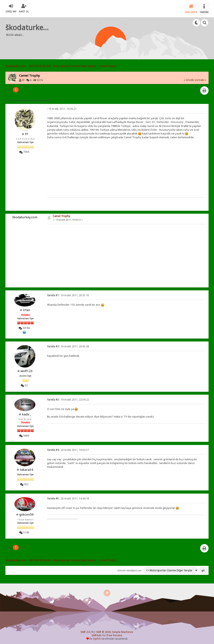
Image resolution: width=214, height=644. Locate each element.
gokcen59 (26, 513)
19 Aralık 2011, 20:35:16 (68, 294)
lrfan (27, 308)
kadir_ (27, 413)
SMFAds (97, 634)
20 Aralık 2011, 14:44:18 (68, 497)
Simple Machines (123, 630)
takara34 (27, 468)
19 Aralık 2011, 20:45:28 (68, 345)
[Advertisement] (86, 44)
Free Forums (114, 634)
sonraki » (200, 78)
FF (23, 78)
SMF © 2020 (103, 630)
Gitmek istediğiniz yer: (130, 569)
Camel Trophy (61, 214)
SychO (97, 637)
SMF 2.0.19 (87, 630)
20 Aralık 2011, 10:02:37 (68, 448)
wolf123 (27, 369)
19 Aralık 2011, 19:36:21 (62, 107)
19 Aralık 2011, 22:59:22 (68, 398)
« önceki (189, 78)
